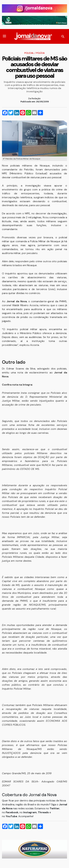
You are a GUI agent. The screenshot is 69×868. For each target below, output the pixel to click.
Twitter (55, 808)
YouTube (11, 816)
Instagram (30, 812)
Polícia (40, 53)
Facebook (12, 812)
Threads (44, 812)
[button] (4, 36)
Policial (29, 53)
